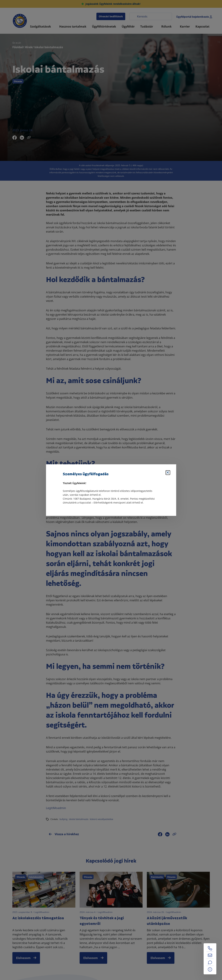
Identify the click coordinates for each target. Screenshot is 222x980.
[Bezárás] (168, 473)
